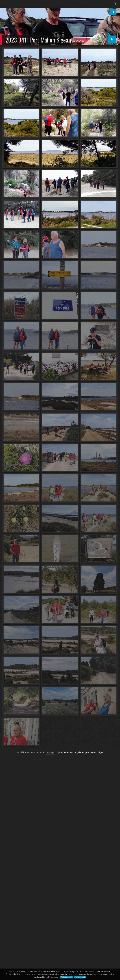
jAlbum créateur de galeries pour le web (77, 752)
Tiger (100, 752)
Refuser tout (80, 977)
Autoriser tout (66, 977)
